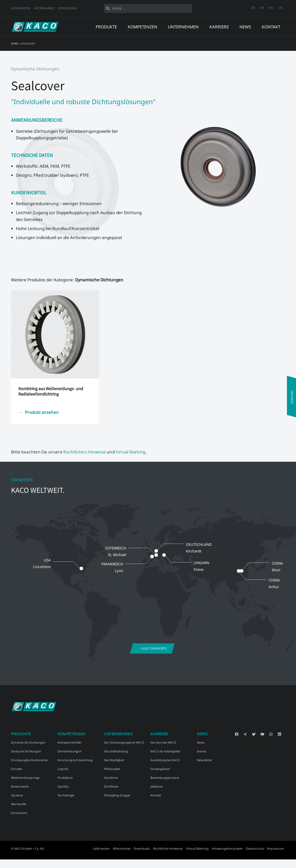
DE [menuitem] (253, 8)
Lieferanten (21, 8)
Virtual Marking (132, 452)
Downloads (68, 8)
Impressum (276, 849)
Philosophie (112, 769)
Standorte (111, 778)
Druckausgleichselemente (29, 760)
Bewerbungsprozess (165, 778)
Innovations (19, 813)
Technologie (66, 795)
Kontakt (271, 27)
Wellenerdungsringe (25, 778)
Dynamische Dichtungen (28, 742)
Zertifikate (111, 786)
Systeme (17, 795)
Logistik (63, 769)
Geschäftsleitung (116, 751)
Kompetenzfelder (70, 742)
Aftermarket (45, 8)
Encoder (17, 769)
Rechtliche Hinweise (172, 849)
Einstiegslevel (160, 769)
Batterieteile (20, 786)
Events (202, 751)
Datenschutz (256, 849)
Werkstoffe (19, 804)
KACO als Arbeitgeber (166, 751)
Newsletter (205, 760)
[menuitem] (253, 8)
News (201, 742)
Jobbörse (157, 786)
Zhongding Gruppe (117, 795)
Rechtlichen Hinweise (85, 452)
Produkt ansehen (42, 412)
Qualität (63, 786)
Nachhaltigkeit (114, 760)
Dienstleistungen (69, 751)
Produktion (65, 778)
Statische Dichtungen (26, 751)
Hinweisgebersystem (230, 849)
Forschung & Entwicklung (75, 760)
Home (15, 44)
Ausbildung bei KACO (165, 760)
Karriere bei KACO (163, 742)
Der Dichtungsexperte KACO (124, 742)
